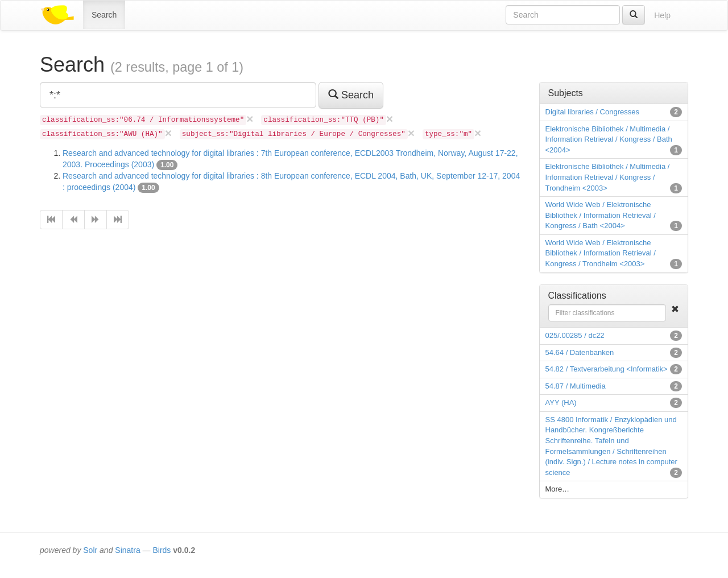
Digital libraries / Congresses (592, 112)
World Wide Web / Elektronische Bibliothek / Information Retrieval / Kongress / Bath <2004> (601, 215)
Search (104, 15)
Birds (162, 550)
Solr (90, 550)
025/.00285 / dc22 (575, 335)
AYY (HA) (561, 402)
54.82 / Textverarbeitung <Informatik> (607, 369)
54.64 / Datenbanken (580, 352)
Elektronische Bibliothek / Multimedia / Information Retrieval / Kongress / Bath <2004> (609, 139)
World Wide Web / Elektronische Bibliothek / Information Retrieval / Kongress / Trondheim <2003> (601, 253)
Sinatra (127, 550)
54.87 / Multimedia (576, 386)
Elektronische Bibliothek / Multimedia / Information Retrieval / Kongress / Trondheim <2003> (608, 177)
